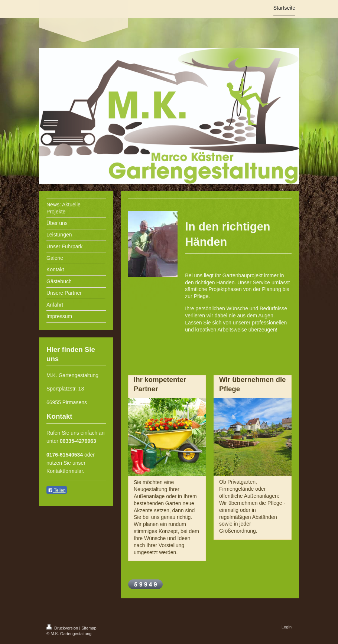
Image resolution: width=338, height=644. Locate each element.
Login (287, 627)
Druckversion (63, 628)
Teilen (57, 490)
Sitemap (89, 628)
